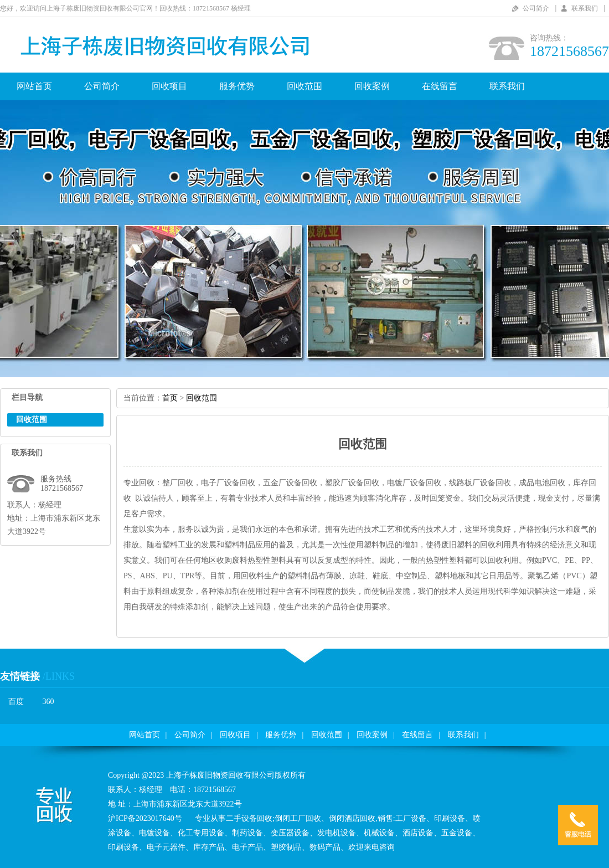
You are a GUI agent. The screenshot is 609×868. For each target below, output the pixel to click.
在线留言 (440, 86)
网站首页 (34, 86)
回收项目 (169, 86)
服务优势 (237, 86)
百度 (16, 702)
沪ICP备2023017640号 (145, 818)
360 (48, 702)
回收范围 (304, 86)
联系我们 (585, 8)
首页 (170, 398)
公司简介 (536, 8)
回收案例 (372, 86)
